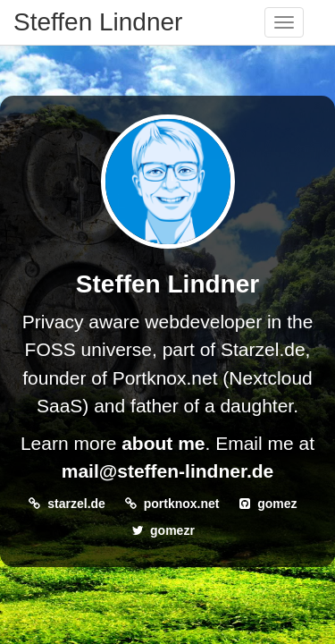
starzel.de (76, 504)
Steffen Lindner (98, 22)
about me (163, 443)
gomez (277, 504)
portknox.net (182, 504)
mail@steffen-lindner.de (168, 471)
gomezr (172, 530)
